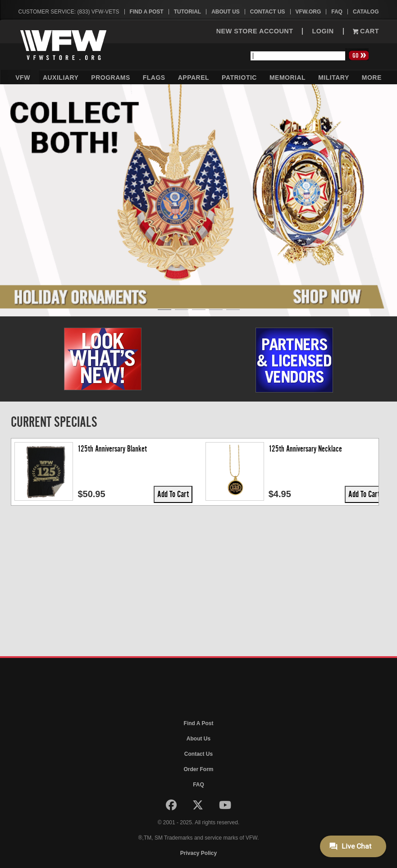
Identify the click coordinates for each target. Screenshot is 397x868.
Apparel (194, 78)
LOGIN (323, 31)
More (372, 78)
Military (334, 78)
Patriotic (239, 78)
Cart (366, 31)
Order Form (198, 769)
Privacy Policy (198, 853)
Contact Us (268, 12)
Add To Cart (109, 494)
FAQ (337, 12)
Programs (110, 78)
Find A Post (147, 12)
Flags (154, 78)
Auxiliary (61, 78)
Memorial (287, 78)
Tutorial (187, 12)
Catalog (366, 12)
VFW (23, 78)
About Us (226, 12)
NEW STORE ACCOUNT (255, 31)
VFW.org (308, 12)
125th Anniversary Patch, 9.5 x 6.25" (254, 449)
